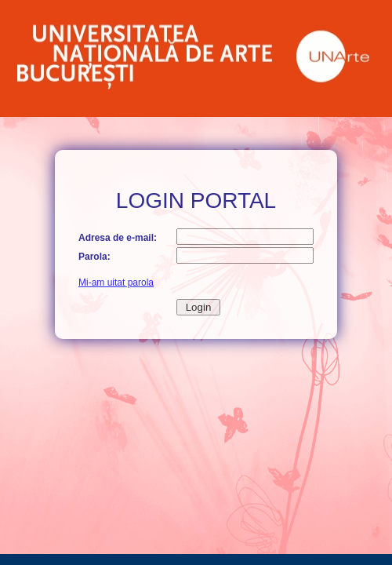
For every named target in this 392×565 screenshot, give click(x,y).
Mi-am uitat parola (116, 282)
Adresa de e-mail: (118, 238)
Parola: (94, 257)
